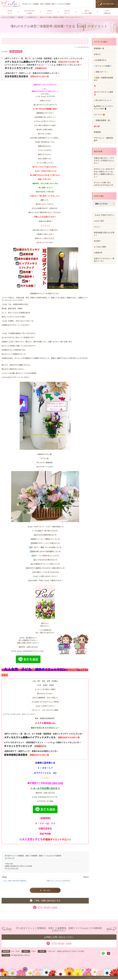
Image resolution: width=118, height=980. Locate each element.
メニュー (50, 13)
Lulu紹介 (29, 13)
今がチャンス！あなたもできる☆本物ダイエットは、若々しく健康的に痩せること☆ (104, 173)
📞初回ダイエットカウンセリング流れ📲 (103, 107)
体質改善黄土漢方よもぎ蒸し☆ (104, 234)
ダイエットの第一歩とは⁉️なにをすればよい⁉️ (104, 184)
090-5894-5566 (55, 783)
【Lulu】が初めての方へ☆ (104, 215)
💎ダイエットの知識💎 (103, 66)
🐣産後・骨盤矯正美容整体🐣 (103, 79)
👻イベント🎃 (99, 114)
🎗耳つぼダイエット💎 (103, 100)
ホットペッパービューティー (109, 954)
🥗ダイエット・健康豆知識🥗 (103, 139)
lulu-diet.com (10, 858)
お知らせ (97, 54)
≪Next (4, 877)
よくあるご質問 (87, 13)
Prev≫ (86, 877)
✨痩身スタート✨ (101, 72)
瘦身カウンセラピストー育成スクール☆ (104, 260)
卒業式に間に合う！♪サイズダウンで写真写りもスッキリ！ (104, 161)
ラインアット (103, 954)
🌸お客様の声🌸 (16, 51)
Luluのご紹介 (99, 221)
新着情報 (97, 132)
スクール (67, 13)
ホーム (10, 13)
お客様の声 (107, 13)
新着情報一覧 (99, 48)
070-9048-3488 (13, 868)
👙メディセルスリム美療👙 (103, 93)
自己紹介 (97, 241)
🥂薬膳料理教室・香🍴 (103, 120)
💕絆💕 (97, 126)
